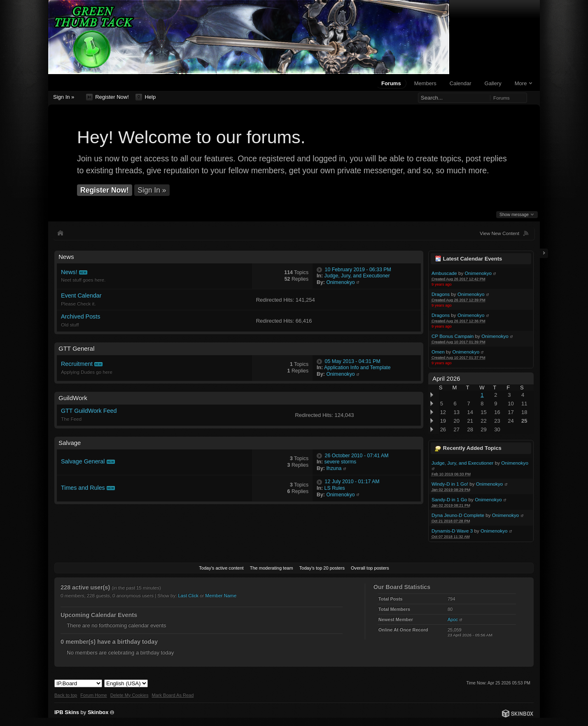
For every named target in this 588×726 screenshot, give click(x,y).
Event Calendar (81, 296)
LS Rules (335, 488)
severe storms (341, 462)
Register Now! (107, 97)
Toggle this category (415, 257)
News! (69, 272)
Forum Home (93, 695)
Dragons (441, 294)
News (66, 257)
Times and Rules (83, 488)
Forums (391, 83)
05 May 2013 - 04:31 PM (353, 361)
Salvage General (83, 461)
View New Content (499, 233)
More (523, 83)
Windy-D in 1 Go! (450, 484)
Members (425, 83)
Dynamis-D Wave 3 (452, 531)
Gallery (493, 83)
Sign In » (64, 97)
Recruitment (77, 364)
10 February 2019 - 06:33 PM (358, 270)
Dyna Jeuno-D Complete (458, 515)
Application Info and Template (357, 368)
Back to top (66, 695)
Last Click (188, 596)
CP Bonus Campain (453, 336)
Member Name (221, 596)
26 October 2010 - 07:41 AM (357, 456)
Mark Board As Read (173, 695)
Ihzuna (334, 468)
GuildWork (73, 398)
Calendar (461, 83)
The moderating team (272, 568)
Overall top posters (370, 568)
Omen (438, 352)
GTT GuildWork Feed (89, 411)
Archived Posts (80, 316)
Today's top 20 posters (322, 568)
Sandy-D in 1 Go (449, 499)
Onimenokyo (478, 273)
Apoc (453, 619)
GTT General (76, 348)
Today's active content (221, 568)
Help (146, 97)
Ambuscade (444, 273)
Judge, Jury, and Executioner (463, 463)
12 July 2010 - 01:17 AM (352, 482)
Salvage (70, 443)
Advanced (533, 98)
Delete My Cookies (129, 695)
